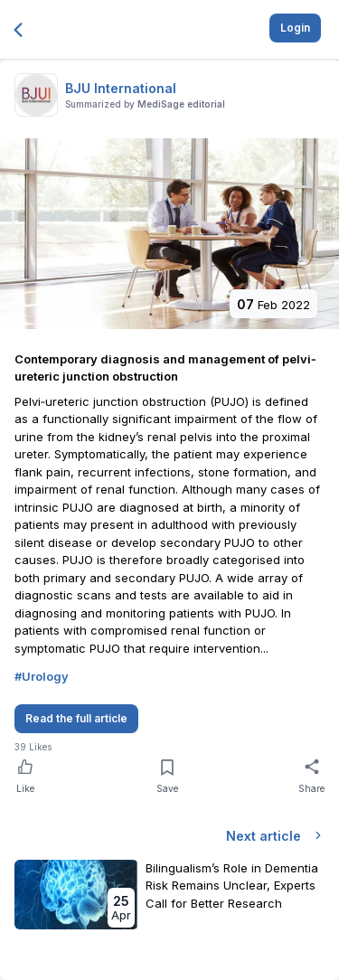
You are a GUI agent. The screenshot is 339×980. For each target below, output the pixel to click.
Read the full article (76, 718)
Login (295, 28)
